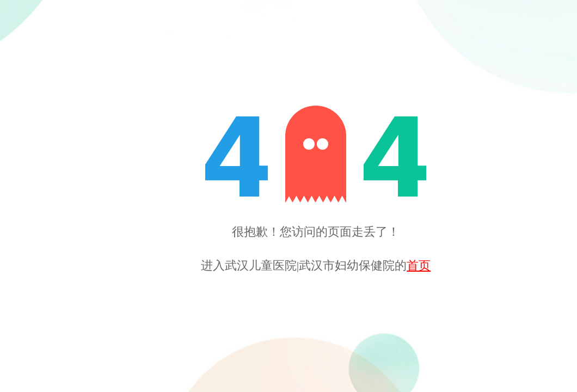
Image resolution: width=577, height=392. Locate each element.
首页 (419, 265)
